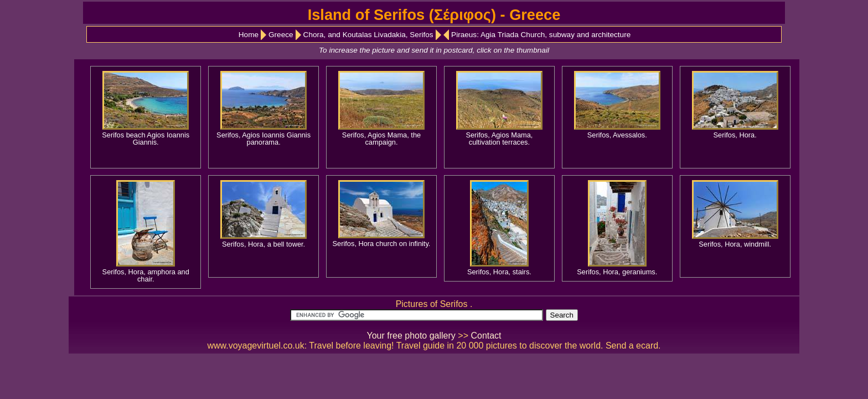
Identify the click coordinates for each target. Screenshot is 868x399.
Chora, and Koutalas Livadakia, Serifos (368, 35)
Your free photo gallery (411, 336)
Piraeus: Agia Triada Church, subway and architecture (541, 35)
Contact (486, 336)
